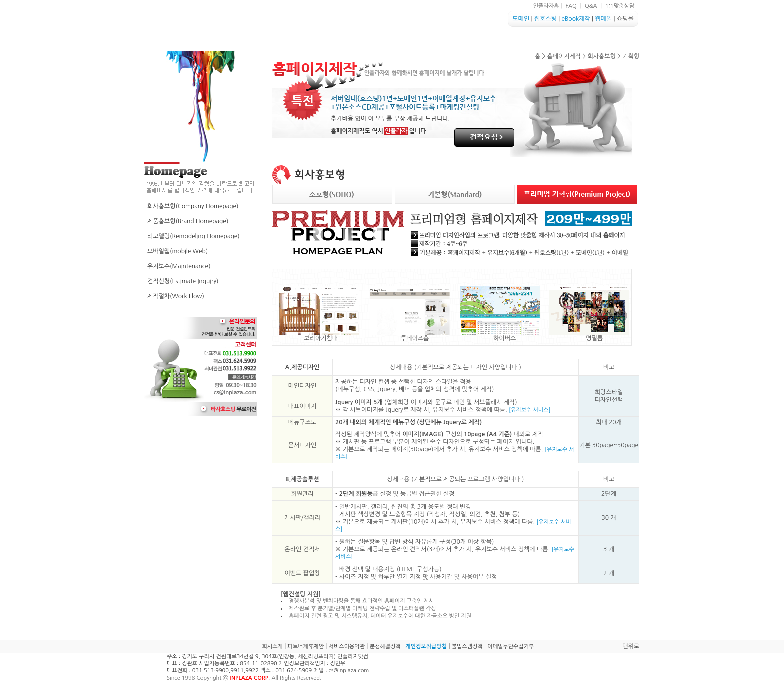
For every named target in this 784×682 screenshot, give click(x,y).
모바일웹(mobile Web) (178, 251)
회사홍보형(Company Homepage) (193, 206)
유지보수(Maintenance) (179, 266)
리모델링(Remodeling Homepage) (194, 236)
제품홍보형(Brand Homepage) (188, 221)
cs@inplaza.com (349, 671)
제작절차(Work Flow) (176, 296)
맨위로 (631, 646)
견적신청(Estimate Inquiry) (183, 281)
